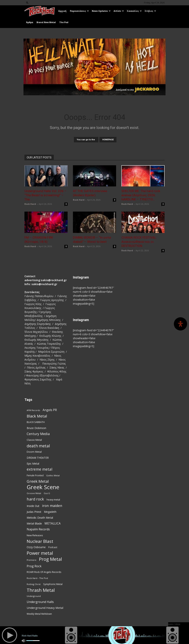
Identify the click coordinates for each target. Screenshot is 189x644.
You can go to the (86, 140)
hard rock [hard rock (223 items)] (35, 499)
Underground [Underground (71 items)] (34, 596)
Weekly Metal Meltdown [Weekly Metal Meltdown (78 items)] (39, 614)
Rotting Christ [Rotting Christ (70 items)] (34, 584)
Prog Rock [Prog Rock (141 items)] (34, 566)
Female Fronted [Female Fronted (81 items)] (35, 475)
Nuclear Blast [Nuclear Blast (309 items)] (40, 541)
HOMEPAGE (108, 140)
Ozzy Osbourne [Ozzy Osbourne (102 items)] (36, 547)
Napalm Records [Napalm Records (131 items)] (38, 529)
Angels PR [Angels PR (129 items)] (50, 410)
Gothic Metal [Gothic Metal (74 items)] (53, 475)
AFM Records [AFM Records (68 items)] (33, 410)
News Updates (101, 11)
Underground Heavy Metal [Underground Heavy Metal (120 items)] (45, 608)
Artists (119, 11)
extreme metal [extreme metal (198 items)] (39, 469)
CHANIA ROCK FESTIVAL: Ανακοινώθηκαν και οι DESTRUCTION (139, 242)
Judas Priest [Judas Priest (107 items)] (34, 512)
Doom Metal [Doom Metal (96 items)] (34, 452)
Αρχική (62, 11)
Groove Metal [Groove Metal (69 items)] (34, 493)
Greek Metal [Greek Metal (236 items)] (38, 481)
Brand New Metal (46, 22)
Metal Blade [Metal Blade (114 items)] (34, 523)
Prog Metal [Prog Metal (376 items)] (50, 559)
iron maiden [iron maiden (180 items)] (52, 506)
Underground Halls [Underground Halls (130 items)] (40, 602)
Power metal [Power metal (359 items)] (40, 553)
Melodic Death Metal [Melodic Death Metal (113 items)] (40, 518)
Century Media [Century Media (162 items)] (38, 434)
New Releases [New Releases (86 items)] (35, 535)
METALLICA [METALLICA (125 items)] (53, 523)
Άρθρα (30, 22)
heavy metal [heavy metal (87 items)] (53, 500)
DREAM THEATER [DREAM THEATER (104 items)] (38, 458)
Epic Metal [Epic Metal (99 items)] (33, 464)
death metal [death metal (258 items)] (38, 446)
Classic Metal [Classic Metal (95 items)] (34, 440)
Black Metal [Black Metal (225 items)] (37, 416)
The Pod (64, 22)
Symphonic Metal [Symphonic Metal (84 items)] (53, 584)
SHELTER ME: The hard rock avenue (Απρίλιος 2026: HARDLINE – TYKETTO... (141, 195)
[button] (27, 3)
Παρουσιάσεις (79, 11)
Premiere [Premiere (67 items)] (32, 560)
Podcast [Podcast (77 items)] (53, 547)
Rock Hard (30, 204)
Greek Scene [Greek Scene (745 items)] (43, 487)
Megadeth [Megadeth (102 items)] (50, 512)
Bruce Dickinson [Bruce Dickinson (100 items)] (36, 428)
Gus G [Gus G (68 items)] (47, 493)
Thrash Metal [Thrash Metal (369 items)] (41, 590)
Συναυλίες (134, 11)
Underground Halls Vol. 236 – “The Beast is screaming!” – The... (45, 195)
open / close (174, 624)
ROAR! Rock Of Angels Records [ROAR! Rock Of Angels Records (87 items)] (44, 572)
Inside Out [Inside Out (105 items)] (33, 506)
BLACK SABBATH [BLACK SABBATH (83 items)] (36, 422)
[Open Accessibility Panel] (180, 324)
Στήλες (150, 11)
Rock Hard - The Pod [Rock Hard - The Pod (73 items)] (37, 578)
